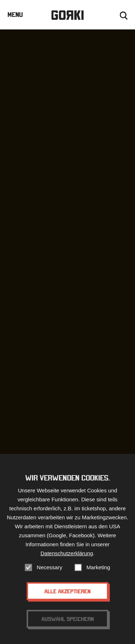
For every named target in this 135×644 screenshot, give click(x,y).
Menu (15, 15)
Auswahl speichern (68, 619)
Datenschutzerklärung (67, 553)
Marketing (98, 567)
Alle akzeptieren (67, 591)
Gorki (67, 15)
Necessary (49, 567)
